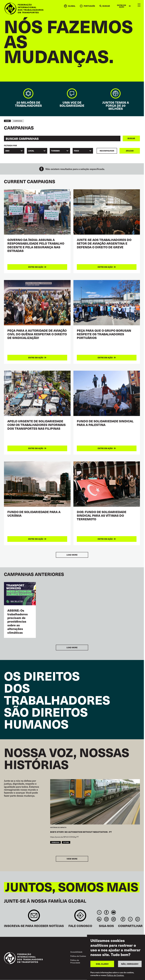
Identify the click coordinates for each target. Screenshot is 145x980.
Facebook (106, 912)
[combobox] (14, 151)
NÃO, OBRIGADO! (130, 964)
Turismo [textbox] (55, 151)
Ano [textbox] (7, 151)
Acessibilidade (76, 952)
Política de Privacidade (75, 961)
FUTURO (66, 842)
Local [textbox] (31, 151)
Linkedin (99, 919)
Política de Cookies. (115, 975)
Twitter (99, 912)
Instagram (106, 919)
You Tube (114, 912)
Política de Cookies (78, 956)
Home (7, 121)
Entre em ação (121, 6)
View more (72, 859)
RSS (114, 919)
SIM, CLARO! (102, 964)
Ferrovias (55, 842)
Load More (72, 555)
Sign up (34, 917)
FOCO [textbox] (76, 151)
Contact (80, 917)
